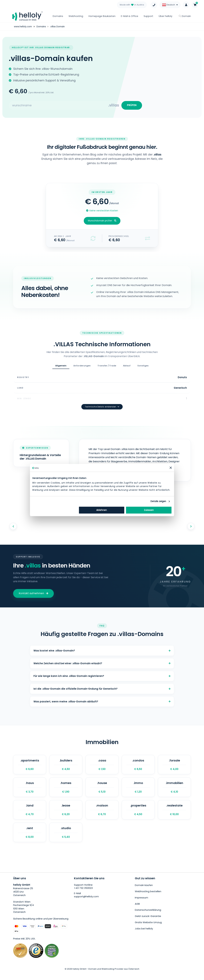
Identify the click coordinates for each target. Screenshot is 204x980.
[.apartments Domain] (30, 767)
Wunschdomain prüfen (102, 223)
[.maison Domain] (102, 815)
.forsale (174, 767)
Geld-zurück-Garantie (148, 922)
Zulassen (149, 510)
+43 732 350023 (83, 896)
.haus (30, 791)
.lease (66, 815)
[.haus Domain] (30, 791)
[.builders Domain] (66, 767)
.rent (30, 839)
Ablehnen (102, 510)
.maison (102, 815)
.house (102, 791)
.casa (102, 767)
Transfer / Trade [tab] (107, 368)
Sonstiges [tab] (143, 368)
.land (30, 815)
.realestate (174, 815)
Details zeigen (158, 501)
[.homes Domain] (66, 791)
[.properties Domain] (138, 815)
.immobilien (174, 791)
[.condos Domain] (138, 767)
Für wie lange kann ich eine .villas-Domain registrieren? (102, 673)
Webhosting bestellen (148, 898)
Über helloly (165, 16)
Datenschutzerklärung (148, 916)
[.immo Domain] (138, 791)
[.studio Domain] (66, 839)
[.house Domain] (102, 791)
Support (148, 16)
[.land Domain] (30, 815)
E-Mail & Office (130, 16)
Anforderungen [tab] (82, 368)
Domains (58, 16)
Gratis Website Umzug (148, 927)
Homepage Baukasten (102, 16)
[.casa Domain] (102, 767)
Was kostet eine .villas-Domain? (102, 644)
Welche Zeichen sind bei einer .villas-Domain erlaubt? (102, 659)
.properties (138, 815)
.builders (66, 767)
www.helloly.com (23, 26)
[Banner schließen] (171, 468)
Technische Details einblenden (102, 400)
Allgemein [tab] (61, 368)
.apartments (30, 767)
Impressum (141, 904)
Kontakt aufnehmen (33, 586)
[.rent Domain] (30, 839)
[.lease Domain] (66, 815)
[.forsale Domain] (174, 767)
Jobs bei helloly (144, 933)
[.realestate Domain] (174, 815)
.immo (138, 791)
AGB (137, 910)
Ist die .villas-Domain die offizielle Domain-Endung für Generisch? (102, 687)
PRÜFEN (131, 106)
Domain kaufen (144, 893)
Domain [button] (185, 16)
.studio (66, 839)
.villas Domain (59, 26)
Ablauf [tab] (127, 368)
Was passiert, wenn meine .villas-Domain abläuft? (102, 702)
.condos (138, 767)
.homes (66, 791)
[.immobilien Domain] (174, 791)
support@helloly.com (87, 904)
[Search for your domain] (59, 106)
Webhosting (76, 16)
